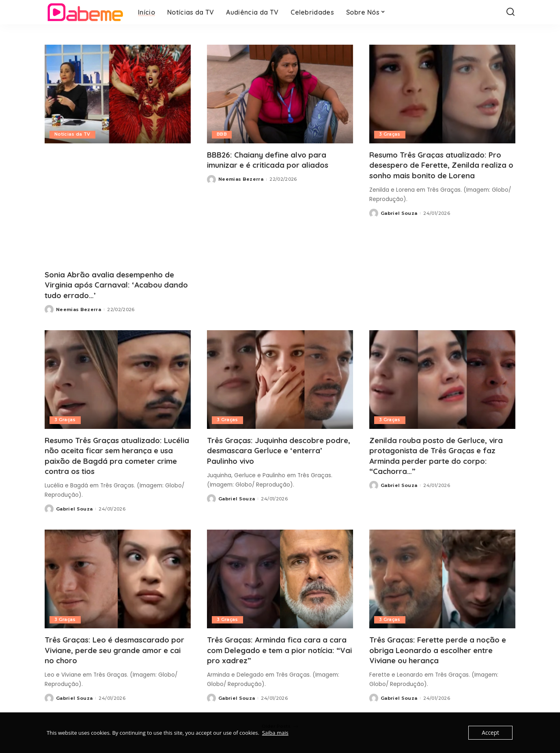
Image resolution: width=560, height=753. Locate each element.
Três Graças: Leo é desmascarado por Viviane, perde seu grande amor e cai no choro (117, 649)
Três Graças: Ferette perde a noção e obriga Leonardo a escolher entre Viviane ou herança (441, 649)
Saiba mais (275, 733)
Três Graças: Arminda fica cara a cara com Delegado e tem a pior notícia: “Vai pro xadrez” (274, 649)
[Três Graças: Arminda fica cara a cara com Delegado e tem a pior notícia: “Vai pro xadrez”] (280, 579)
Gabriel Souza (399, 223)
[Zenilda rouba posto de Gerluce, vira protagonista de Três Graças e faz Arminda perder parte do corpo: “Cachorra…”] (442, 379)
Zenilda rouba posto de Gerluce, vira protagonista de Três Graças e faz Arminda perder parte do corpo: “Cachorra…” (442, 455)
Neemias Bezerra (79, 309)
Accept (491, 733)
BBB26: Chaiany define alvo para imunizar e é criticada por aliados (275, 160)
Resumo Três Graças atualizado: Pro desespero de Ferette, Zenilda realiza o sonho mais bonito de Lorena (442, 170)
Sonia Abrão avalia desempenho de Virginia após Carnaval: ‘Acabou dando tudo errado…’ (116, 285)
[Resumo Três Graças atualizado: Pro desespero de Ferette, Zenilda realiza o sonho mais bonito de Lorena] (442, 94)
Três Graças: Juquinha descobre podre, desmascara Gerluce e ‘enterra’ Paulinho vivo (271, 450)
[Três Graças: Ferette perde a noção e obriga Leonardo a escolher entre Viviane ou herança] (442, 579)
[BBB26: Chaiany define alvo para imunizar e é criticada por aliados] (280, 94)
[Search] (510, 12)
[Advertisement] (118, 206)
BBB (222, 134)
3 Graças (390, 134)
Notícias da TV (73, 134)
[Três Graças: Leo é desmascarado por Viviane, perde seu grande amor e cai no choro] (118, 579)
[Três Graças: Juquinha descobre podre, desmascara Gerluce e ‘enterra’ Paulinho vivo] (280, 379)
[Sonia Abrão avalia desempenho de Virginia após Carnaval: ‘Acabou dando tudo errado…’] (118, 94)
